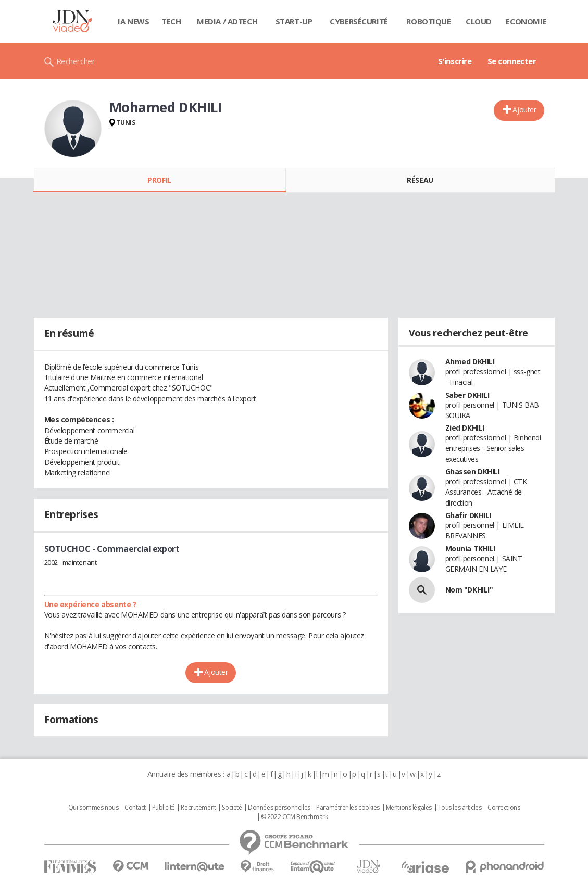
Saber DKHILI (467, 395)
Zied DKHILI (465, 428)
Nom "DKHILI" (469, 590)
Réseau (420, 180)
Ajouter (524, 110)
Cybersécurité (359, 21)
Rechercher (76, 61)
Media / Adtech (227, 21)
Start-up (294, 21)
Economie (526, 21)
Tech (171, 21)
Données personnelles (279, 808)
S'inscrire (455, 61)
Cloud (479, 21)
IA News (133, 21)
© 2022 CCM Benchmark (295, 817)
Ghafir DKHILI (468, 515)
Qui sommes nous (93, 808)
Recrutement (198, 808)
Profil (159, 180)
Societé (232, 808)
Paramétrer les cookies (348, 808)
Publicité (164, 808)
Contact (135, 808)
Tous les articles (460, 808)
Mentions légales (409, 808)
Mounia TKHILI (471, 549)
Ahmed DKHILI (470, 362)
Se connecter (512, 61)
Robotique (428, 21)
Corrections (504, 808)
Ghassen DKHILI (473, 471)
